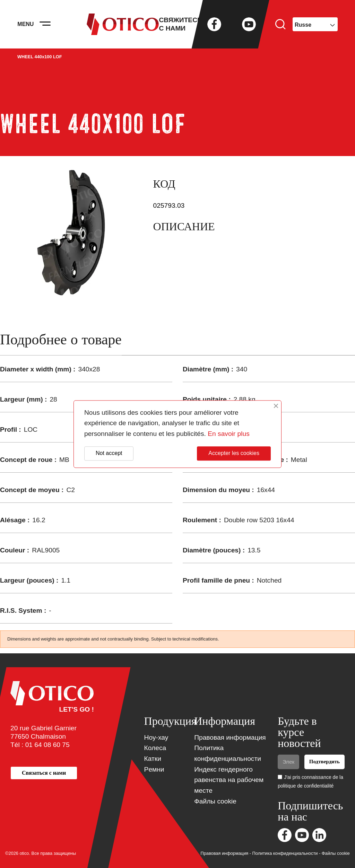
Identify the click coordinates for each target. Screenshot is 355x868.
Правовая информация (230, 737)
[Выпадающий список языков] (315, 24)
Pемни (154, 769)
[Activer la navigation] (45, 24)
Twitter (232, 24)
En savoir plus (229, 434)
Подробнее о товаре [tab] (61, 340)
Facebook (214, 24)
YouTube (249, 24)
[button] (44, 773)
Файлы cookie (215, 801)
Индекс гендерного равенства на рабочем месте (229, 780)
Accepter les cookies (234, 453)
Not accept (109, 453)
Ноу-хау (156, 737)
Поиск (280, 24)
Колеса (155, 748)
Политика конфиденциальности (285, 853)
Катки (153, 759)
